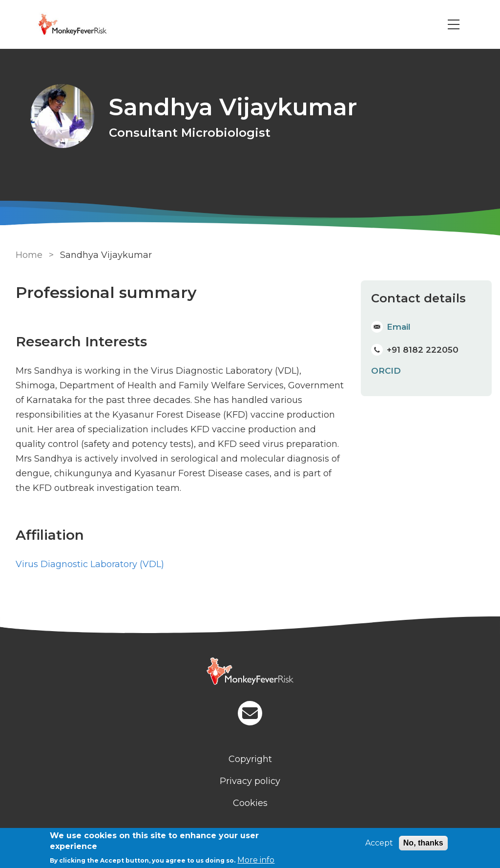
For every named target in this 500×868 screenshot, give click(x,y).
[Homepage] (250, 673)
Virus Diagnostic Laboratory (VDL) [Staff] (90, 564)
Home (29, 255)
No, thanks (423, 843)
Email (399, 327)
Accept (379, 843)
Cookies (250, 803)
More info (256, 860)
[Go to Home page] (86, 24)
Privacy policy (250, 781)
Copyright (250, 759)
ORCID (386, 371)
